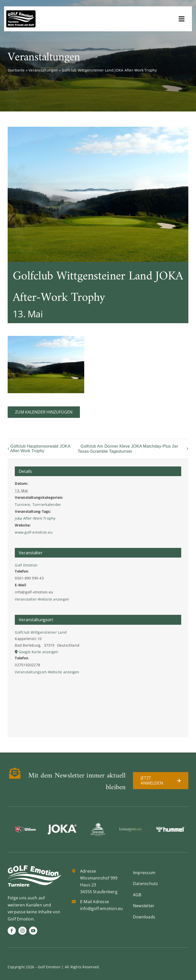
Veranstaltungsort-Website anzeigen (47, 672)
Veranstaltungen (43, 70)
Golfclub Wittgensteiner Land (41, 632)
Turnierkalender (47, 505)
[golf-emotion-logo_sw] (21, 12)
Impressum (144, 873)
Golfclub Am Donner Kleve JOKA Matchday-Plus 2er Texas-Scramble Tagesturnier (128, 449)
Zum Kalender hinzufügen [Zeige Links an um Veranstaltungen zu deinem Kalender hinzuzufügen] (44, 412)
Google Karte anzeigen (39, 652)
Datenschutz (146, 884)
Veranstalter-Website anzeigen (42, 599)
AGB (137, 895)
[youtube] (33, 931)
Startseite (16, 70)
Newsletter (144, 906)
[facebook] (12, 931)
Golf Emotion (26, 565)
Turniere (22, 505)
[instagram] (22, 931)
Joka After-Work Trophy (35, 518)
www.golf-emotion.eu (34, 532)
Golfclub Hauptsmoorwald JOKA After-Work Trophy (40, 449)
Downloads (144, 917)
